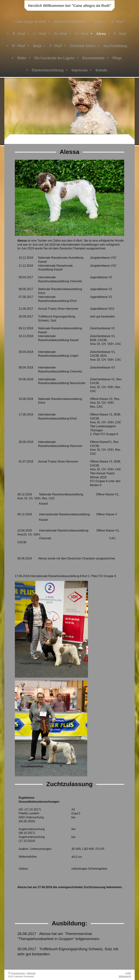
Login (128, 973)
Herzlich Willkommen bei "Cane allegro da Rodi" (70, 6)
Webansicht (125, 976)
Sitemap (31, 973)
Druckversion (16, 973)
